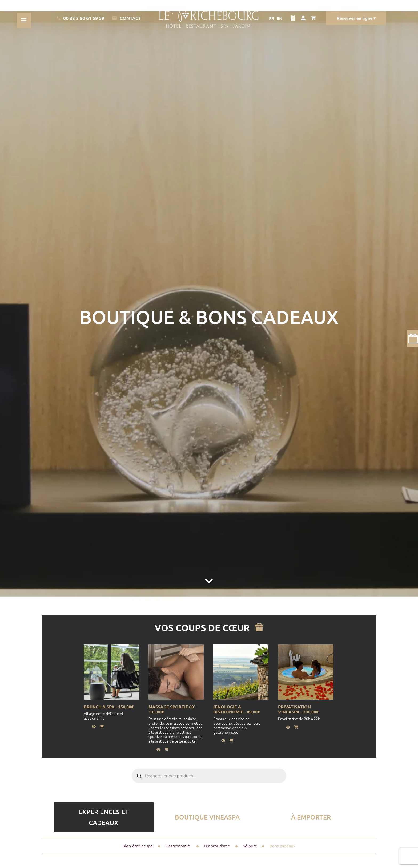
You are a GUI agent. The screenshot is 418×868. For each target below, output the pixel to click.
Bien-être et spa (138, 846)
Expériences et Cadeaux (104, 817)
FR (272, 18)
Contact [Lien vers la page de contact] (126, 18)
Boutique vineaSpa (207, 817)
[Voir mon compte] (303, 18)
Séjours (250, 846)
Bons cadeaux (282, 846)
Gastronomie (178, 846)
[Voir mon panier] (315, 18)
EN (280, 18)
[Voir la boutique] (293, 18)
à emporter (311, 817)
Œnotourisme (217, 846)
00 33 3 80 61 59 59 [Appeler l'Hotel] (81, 18)
